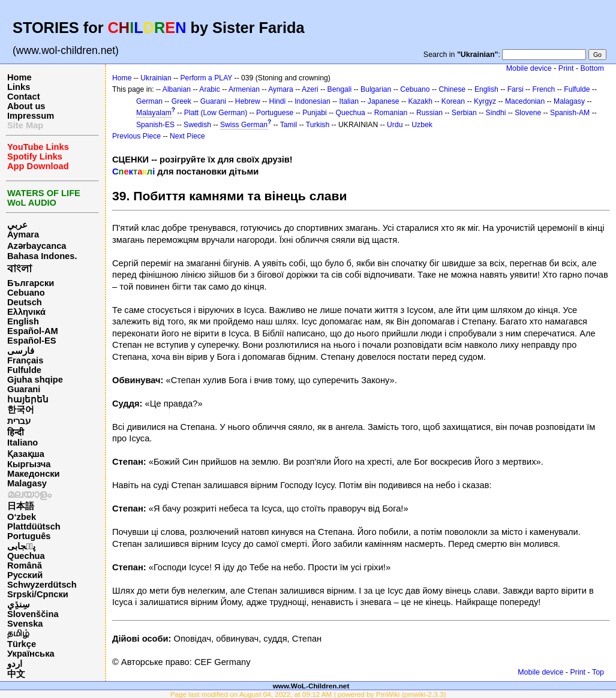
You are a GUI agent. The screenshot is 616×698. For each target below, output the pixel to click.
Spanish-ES (155, 125)
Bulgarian (376, 89)
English (23, 321)
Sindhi (496, 113)
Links (19, 87)
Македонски (34, 474)
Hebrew (248, 101)
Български (31, 283)
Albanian (177, 89)
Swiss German (244, 125)
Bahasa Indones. (42, 256)
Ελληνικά (26, 312)
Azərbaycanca (37, 246)
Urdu (395, 125)
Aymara (23, 234)
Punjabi (315, 113)
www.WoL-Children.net (311, 686)
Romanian (391, 113)
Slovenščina (33, 614)
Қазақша (26, 454)
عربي (17, 225)
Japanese (384, 101)
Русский (25, 575)
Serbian (464, 113)
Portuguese (275, 113)
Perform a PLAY (207, 78)
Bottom (592, 68)
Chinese (452, 89)
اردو (15, 664)
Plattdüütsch (34, 526)
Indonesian (312, 101)
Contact (24, 97)
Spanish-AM (570, 113)
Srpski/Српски (38, 594)
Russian (429, 113)
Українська (31, 654)
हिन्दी (16, 432)
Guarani (24, 389)
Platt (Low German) (216, 113)
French (544, 89)
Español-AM (33, 331)
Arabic (209, 89)
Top (598, 672)
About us (26, 106)
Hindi (278, 101)
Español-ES (31, 341)
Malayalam (154, 113)
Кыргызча (29, 464)
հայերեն (28, 399)
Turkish (318, 125)
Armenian (244, 89)
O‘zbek (22, 517)
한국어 (21, 410)
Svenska (25, 624)
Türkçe (22, 644)
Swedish (197, 125)
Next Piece (187, 136)
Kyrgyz (485, 101)
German (149, 101)
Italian (349, 101)
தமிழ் (18, 633)
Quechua (26, 556)
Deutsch (25, 302)
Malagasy (27, 483)
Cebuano (26, 293)
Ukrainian (156, 78)
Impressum (31, 116)
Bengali (340, 89)
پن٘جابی (21, 546)
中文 (16, 674)
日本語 (21, 506)
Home (19, 77)
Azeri (310, 89)
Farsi (516, 89)
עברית (19, 421)
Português (29, 536)
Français (25, 360)
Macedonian (525, 101)
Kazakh (420, 101)
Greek (181, 101)
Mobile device (529, 68)
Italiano (22, 443)
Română (25, 565)
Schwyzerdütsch (42, 585)
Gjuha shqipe (35, 380)
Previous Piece (136, 136)
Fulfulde (24, 370)
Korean (453, 101)
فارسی (21, 351)
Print (566, 68)
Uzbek (422, 125)
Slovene (528, 113)
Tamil (289, 125)
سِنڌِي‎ (19, 604)
